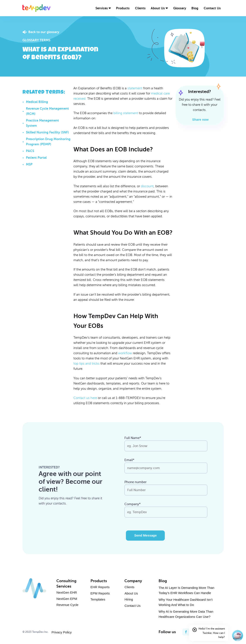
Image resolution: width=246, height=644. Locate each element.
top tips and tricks (86, 364)
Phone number (136, 482)
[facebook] (186, 632)
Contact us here (85, 398)
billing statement (126, 113)
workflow (125, 353)
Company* (133, 504)
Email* (129, 460)
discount (147, 186)
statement (135, 88)
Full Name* (133, 438)
